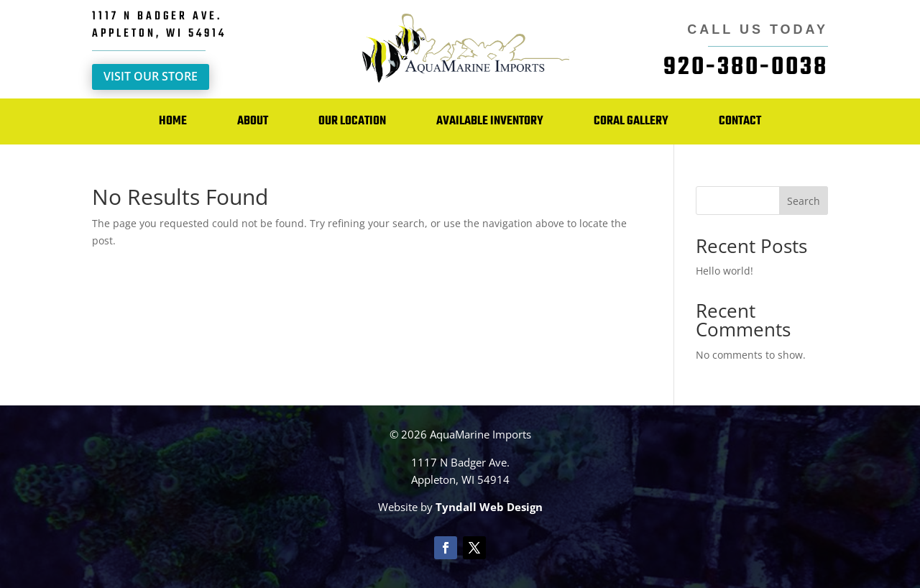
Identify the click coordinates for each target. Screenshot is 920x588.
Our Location (352, 121)
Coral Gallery (631, 121)
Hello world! (724, 271)
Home (173, 121)
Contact (740, 121)
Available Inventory (490, 121)
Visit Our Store (151, 76)
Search (804, 201)
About (253, 121)
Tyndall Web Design (489, 507)
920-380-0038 (746, 68)
